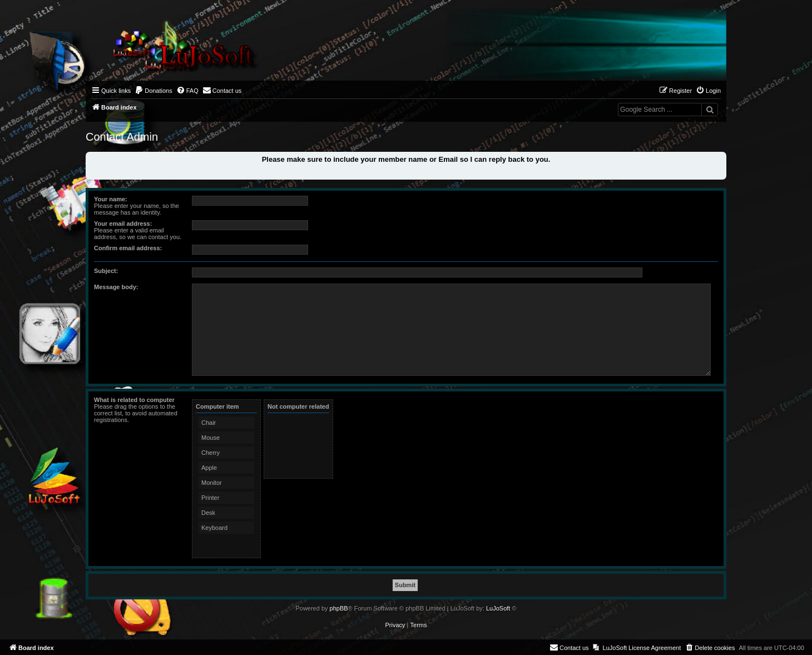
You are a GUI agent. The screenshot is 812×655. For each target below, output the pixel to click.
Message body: (116, 287)
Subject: (106, 271)
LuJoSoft (498, 608)
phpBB (339, 608)
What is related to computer (134, 400)
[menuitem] (154, 91)
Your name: (111, 199)
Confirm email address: (128, 248)
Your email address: (123, 224)
